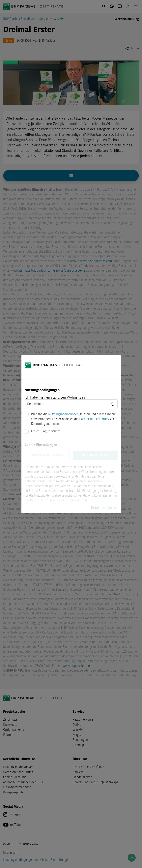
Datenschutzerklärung (94, 419)
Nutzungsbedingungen (63, 414)
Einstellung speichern (46, 432)
